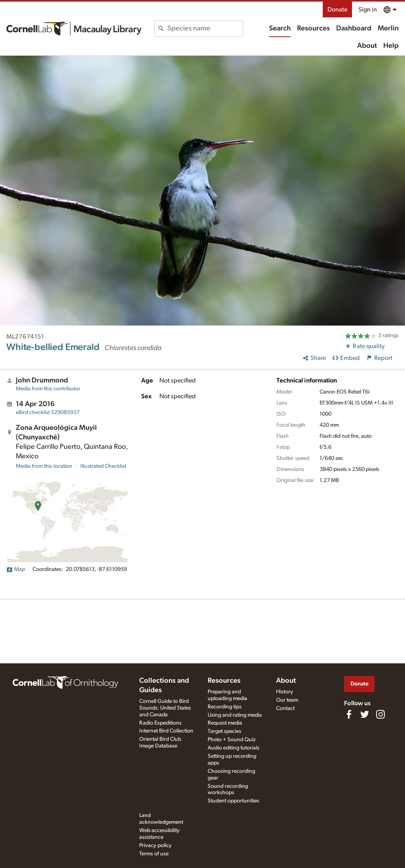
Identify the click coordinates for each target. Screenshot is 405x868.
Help (391, 46)
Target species (224, 731)
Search (280, 28)
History (285, 692)
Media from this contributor (48, 389)
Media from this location (44, 466)
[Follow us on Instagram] (380, 714)
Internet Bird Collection (166, 731)
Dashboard (354, 28)
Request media (225, 723)
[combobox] (205, 28)
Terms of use (154, 854)
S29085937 (48, 412)
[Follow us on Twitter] (365, 714)
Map (16, 569)
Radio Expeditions (160, 723)
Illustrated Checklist (103, 466)
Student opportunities (233, 801)
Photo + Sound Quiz (232, 740)
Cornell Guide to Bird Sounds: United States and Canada (165, 708)
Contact (285, 708)
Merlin (388, 28)
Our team (287, 700)
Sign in (368, 9)
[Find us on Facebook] (349, 714)
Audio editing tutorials (234, 748)
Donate (337, 9)
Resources (313, 28)
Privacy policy (155, 845)
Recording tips (225, 707)
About (367, 46)
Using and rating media (235, 715)
